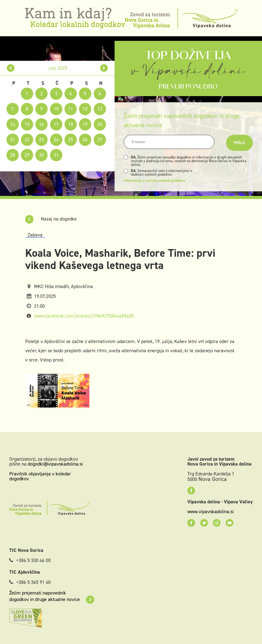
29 (27, 155)
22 (27, 140)
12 (85, 109)
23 (41, 140)
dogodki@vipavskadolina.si (55, 464)
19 (85, 124)
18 (71, 124)
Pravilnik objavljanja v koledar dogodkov (40, 476)
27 (100, 140)
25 (71, 140)
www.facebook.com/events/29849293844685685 (84, 316)
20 (100, 124)
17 (56, 124)
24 (56, 140)
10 (56, 109)
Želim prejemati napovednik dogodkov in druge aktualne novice (52, 596)
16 (41, 124)
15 (27, 124)
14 (13, 124)
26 (85, 140)
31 (56, 155)
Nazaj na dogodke (51, 219)
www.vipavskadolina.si (211, 512)
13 (100, 109)
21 (13, 140)
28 (13, 155)
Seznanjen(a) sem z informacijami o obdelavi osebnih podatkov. (162, 173)
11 (71, 109)
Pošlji (239, 143)
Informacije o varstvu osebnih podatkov (154, 181)
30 (41, 155)
